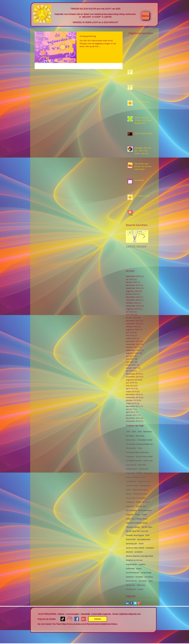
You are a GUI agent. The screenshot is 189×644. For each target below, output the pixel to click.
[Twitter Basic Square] (135, 603)
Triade (137, 515)
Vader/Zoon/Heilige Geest (137, 523)
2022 (134, 432)
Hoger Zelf (130, 473)
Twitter (144, 515)
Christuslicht (131, 448)
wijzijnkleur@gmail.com (130, 614)
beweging (149, 577)
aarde (141, 544)
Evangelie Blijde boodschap (137, 452)
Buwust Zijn (131, 440)
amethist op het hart (134, 560)
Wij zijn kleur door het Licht (137, 531)
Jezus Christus (132, 486)
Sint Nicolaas (131, 510)
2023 (140, 432)
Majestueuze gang (140, 490)
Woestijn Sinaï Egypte (135, 535)
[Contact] (98, 619)
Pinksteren (130, 502)
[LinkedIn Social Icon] (127, 603)
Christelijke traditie (145, 440)
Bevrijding (130, 436)
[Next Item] (144, 236)
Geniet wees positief (144, 457)
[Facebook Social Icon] (77, 619)
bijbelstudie (131, 585)
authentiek (130, 569)
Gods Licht (148, 461)
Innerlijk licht (131, 481)
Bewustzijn (140, 436)
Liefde (128, 490)
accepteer (150, 548)
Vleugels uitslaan (133, 527)
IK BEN (139, 473)
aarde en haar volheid (135, 548)
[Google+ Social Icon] (84, 619)
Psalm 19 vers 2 (143, 502)
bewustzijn (143, 581)
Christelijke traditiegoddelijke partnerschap (140, 444)
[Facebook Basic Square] (131, 603)
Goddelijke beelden (134, 461)
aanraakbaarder (144, 539)
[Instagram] (70, 619)
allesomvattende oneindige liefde (140, 556)
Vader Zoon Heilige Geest (137, 519)
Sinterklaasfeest (145, 510)
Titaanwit (130, 515)
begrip (139, 569)
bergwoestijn (146, 573)
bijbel (151, 581)
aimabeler (139, 552)
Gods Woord (131, 465)
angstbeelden (132, 564)
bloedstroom (131, 589)
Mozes (129, 494)
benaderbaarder (133, 573)
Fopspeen (130, 457)
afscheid (129, 552)
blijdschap (141, 585)
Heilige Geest (131, 469)
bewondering (131, 581)
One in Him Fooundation (136, 498)
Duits (140, 448)
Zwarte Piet (131, 539)
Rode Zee (130, 506)
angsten (142, 564)
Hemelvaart (143, 469)
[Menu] (145, 16)
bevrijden (139, 577)
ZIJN (147, 535)
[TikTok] (63, 619)
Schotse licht (141, 506)
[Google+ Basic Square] (139, 603)
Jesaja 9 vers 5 (144, 481)
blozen (141, 589)
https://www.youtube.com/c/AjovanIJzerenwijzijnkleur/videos (89, 624)
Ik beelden (148, 473)
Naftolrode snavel (140, 494)
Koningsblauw (145, 486)
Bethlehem (148, 432)
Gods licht (142, 465)
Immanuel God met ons (136, 477)
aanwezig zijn (131, 544)
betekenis (130, 577)
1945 (128, 432)
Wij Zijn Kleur (147, 527)
